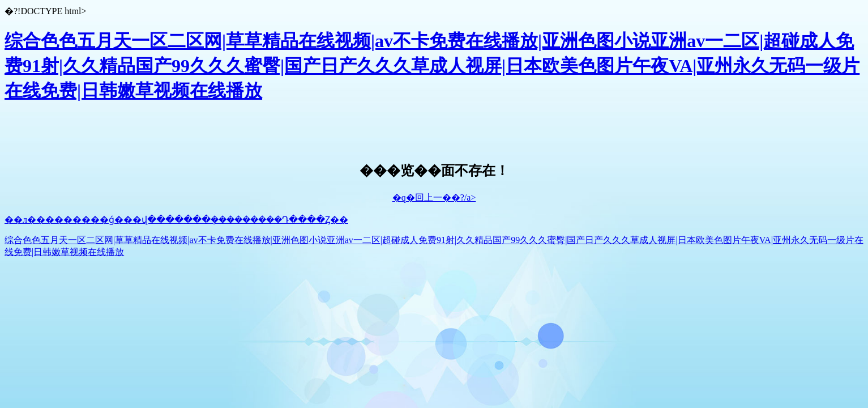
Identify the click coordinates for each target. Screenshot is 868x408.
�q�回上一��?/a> (434, 197)
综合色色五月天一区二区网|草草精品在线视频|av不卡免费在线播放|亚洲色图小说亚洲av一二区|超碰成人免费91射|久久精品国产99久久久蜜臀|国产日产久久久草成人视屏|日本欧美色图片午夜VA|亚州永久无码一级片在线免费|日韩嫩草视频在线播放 (432, 66)
